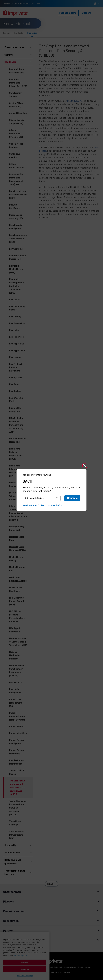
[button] (85, 466)
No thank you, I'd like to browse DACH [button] (42, 505)
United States (36, 498)
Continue (72, 498)
